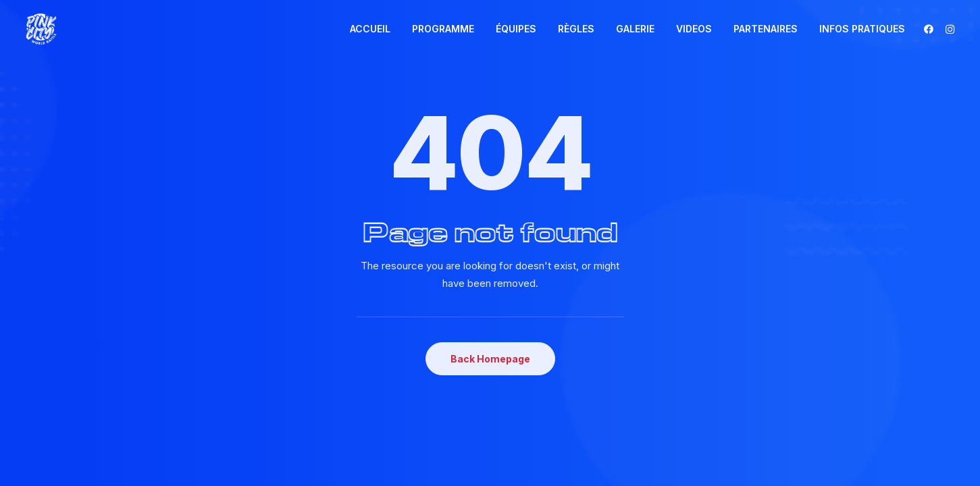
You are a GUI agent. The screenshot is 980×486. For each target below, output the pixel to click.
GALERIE (635, 29)
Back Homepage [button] (490, 359)
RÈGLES (576, 29)
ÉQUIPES (516, 29)
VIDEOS (694, 29)
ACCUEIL (370, 29)
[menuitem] (370, 29)
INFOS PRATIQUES (862, 29)
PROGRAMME (443, 29)
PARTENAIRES (766, 29)
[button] (931, 29)
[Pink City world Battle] (41, 29)
